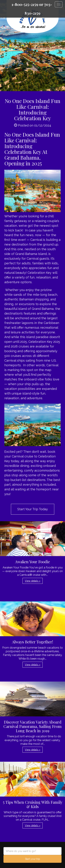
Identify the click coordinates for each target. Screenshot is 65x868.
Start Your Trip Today (33, 509)
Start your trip (32, 859)
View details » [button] (33, 581)
